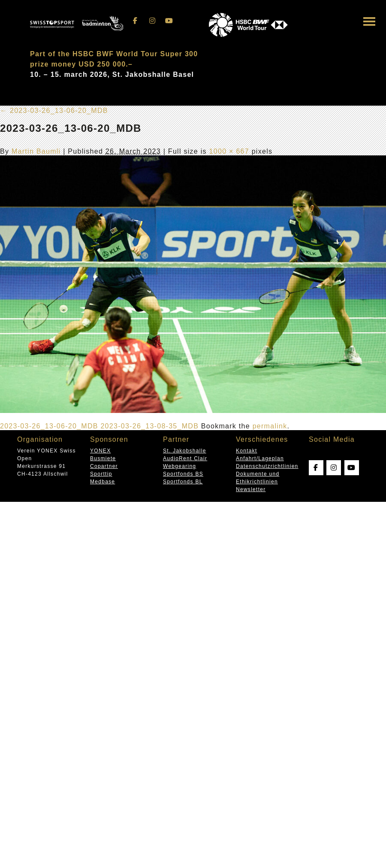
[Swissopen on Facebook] (136, 21)
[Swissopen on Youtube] (169, 21)
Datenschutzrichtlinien (267, 466)
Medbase (103, 482)
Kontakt (247, 451)
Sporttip (101, 474)
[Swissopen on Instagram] (152, 21)
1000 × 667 (229, 151)
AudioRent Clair (185, 458)
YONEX (100, 451)
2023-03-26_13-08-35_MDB (149, 426)
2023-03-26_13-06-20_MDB (54, 111)
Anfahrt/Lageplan (260, 458)
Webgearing (179, 466)
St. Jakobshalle (185, 451)
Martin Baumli (36, 151)
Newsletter (251, 489)
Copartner (104, 466)
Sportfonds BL (183, 482)
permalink (270, 426)
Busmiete (103, 458)
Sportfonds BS (183, 474)
